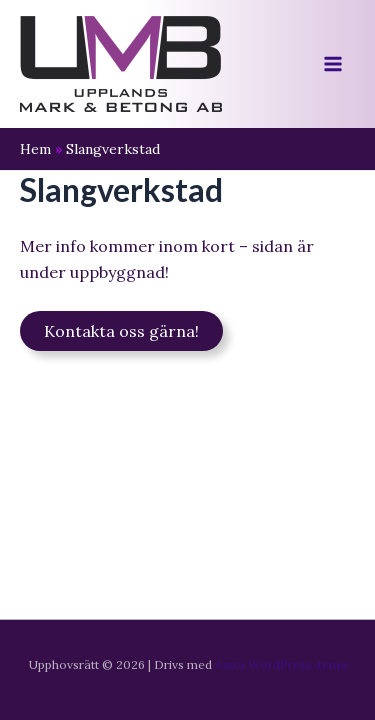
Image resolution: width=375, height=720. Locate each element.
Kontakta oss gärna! (121, 331)
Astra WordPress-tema (281, 664)
